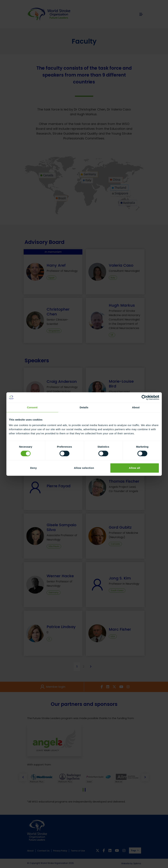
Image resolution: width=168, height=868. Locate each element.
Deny (34, 468)
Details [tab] (84, 407)
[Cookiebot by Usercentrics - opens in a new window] (144, 397)
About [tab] (136, 407)
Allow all (134, 468)
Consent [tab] (32, 407)
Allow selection (84, 468)
